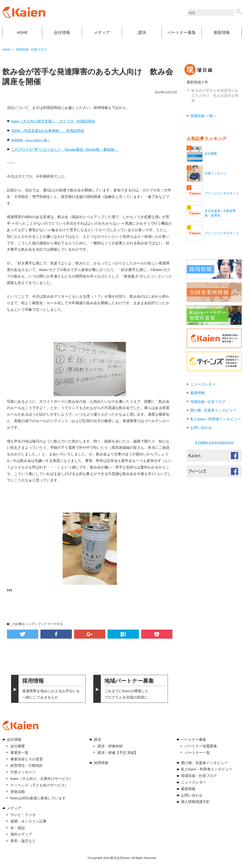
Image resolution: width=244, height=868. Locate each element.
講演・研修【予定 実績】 (118, 753)
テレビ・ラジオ (23, 815)
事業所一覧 (19, 753)
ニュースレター (203, 384)
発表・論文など (23, 841)
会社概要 (211, 154)
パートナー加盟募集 (201, 746)
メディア (102, 33)
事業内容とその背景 (27, 759)
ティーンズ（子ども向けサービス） (39, 785)
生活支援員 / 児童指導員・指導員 (220, 213)
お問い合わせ (201, 428)
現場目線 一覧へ (203, 116)
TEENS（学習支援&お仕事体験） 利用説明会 (48, 131)
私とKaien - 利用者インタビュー (216, 419)
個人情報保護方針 (195, 802)
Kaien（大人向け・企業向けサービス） (42, 779)
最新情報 (222, 33)
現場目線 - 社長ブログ (32, 50)
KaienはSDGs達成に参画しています (38, 798)
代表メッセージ (216, 173)
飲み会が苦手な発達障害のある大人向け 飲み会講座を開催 (215, 96)
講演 (142, 33)
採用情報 (101, 763)
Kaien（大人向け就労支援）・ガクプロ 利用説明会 (53, 121)
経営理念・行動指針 (27, 766)
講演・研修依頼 (110, 746)
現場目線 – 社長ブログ (199, 776)
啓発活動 (18, 792)
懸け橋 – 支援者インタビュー (204, 763)
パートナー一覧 (197, 753)
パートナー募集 (182, 33)
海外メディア (21, 834)
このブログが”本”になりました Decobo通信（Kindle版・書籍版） (65, 149)
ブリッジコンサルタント (222, 193)
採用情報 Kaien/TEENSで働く (30, 140)
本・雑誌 (18, 828)
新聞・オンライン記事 (28, 821)
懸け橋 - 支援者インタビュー (213, 410)
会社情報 (62, 33)
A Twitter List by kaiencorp (214, 442)
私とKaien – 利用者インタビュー (207, 769)
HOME (22, 33)
